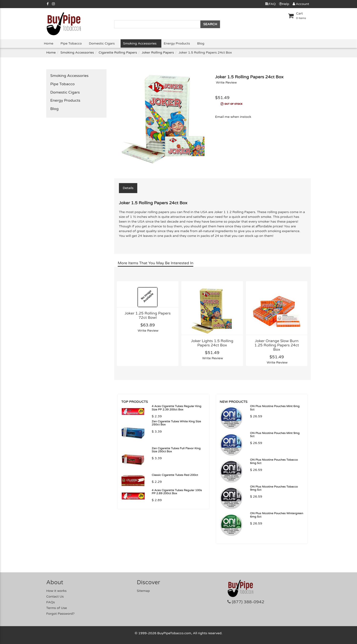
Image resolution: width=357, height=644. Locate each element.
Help (284, 4)
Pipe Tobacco (71, 43)
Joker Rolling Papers (158, 52)
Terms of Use (57, 608)
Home (49, 43)
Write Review (226, 82)
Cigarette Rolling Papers (118, 52)
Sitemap (143, 591)
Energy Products (177, 43)
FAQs (51, 602)
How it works (56, 591)
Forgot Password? (60, 614)
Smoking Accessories (140, 43)
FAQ (270, 4)
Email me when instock (233, 117)
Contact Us (55, 597)
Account (301, 4)
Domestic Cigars (102, 43)
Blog (201, 43)
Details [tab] (128, 188)
